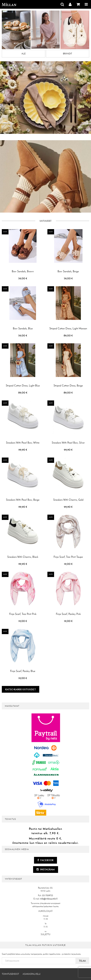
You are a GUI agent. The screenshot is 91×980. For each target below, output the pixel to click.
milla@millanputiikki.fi (49, 899)
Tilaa (82, 961)
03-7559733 (48, 895)
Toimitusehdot (10, 974)
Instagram (46, 869)
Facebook (45, 860)
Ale (24, 54)
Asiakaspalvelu (31, 974)
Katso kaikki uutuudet (21, 689)
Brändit (67, 54)
